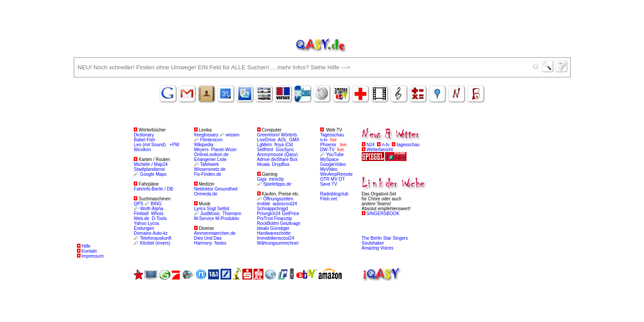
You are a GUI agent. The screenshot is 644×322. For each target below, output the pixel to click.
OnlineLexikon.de (211, 155)
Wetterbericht (379, 150)
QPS (138, 204)
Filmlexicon (211, 140)
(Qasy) (291, 155)
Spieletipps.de (277, 184)
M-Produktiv (227, 218)
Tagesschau (332, 135)
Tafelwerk (209, 164)
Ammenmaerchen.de (215, 233)
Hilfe (86, 246)
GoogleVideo (333, 164)
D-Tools (159, 218)
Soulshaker (373, 243)
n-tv (324, 140)
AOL (282, 140)
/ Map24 (160, 164)
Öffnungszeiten (278, 199)
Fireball (141, 214)
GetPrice (290, 214)
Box (294, 159)
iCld (289, 145)
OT (342, 179)
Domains (143, 233)
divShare (280, 159)
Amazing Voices (378, 248)
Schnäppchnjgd (273, 209)
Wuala (263, 164)
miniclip (276, 179)
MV (334, 179)
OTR (325, 179)
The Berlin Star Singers (385, 238)
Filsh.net (329, 199)
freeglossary (206, 135)
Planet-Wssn (224, 150)
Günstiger (280, 228)
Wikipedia (204, 145)
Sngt (211, 209)
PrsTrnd (266, 218)
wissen (233, 135)
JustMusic (210, 214)
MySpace (330, 159)
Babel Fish (144, 140)
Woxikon (142, 150)
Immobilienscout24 (276, 238)
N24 (370, 145)
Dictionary (144, 135)
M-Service (204, 218)
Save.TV (329, 184)
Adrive (263, 159)
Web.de (141, 218)
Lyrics (200, 209)
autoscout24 (285, 204)
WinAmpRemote (337, 174)
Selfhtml (265, 150)
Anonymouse (270, 155)
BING (156, 204)
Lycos (153, 223)
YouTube (335, 155)
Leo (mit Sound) (150, 145)
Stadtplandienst (149, 169)
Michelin (142, 164)
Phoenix (328, 145)
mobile (264, 204)
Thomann (232, 214)
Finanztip (283, 218)
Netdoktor (204, 189)
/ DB (169, 189)
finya (279, 145)
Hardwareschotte (274, 233)
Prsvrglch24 (269, 214)
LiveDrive (267, 140)
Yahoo (140, 223)
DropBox (281, 164)
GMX (294, 140)
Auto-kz (160, 233)
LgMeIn (265, 145)
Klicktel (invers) (155, 243)
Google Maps (153, 174)
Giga (262, 179)
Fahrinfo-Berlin (149, 189)
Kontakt (89, 251)
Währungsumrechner (278, 243)
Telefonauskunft (156, 238)
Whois (157, 214)
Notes (220, 243)
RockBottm (268, 223)
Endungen (144, 228)
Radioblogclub (334, 194)
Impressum (92, 256)
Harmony (203, 243)
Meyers (202, 150)
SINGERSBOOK (383, 214)
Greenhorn (268, 135)
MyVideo (329, 169)
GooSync (285, 150)
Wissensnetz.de (210, 169)
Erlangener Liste (210, 159)
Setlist (223, 209)
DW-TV (328, 150)
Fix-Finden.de (208, 174)
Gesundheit (226, 189)
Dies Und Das (208, 238)
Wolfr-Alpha (152, 209)
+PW (174, 145)
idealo (263, 228)
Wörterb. (289, 135)
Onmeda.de (206, 194)
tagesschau (408, 145)
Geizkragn (290, 223)
